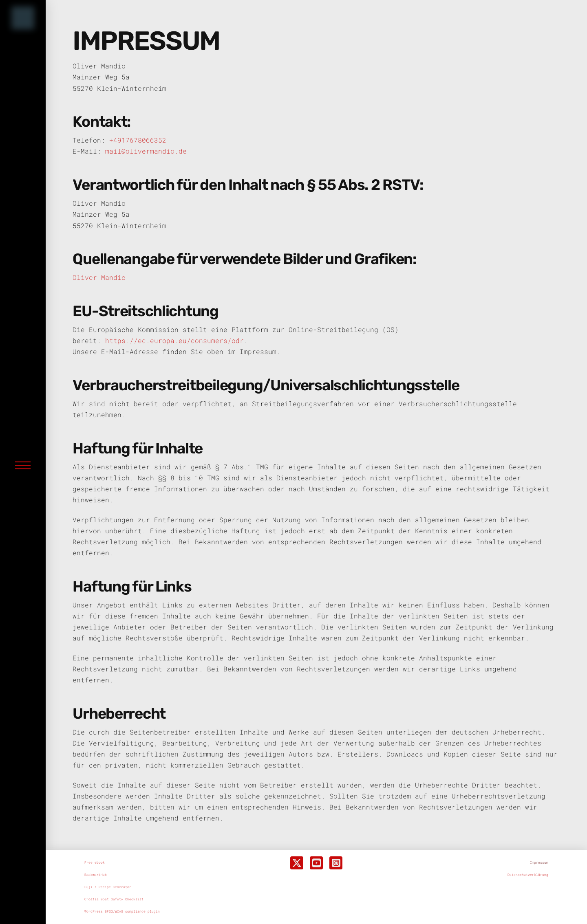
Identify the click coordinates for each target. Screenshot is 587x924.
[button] (23, 465)
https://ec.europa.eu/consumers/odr (174, 340)
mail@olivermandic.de (146, 151)
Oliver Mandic (99, 277)
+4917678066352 (138, 140)
